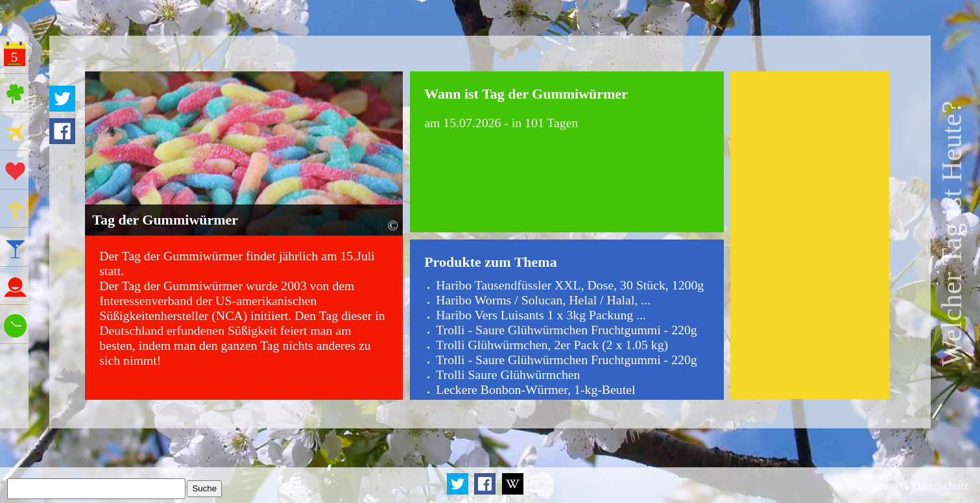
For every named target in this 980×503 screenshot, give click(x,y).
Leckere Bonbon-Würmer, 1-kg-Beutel (535, 389)
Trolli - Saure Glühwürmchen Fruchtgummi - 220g (567, 330)
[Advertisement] (810, 235)
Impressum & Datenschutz (908, 485)
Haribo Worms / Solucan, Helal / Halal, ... (543, 300)
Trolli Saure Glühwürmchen (508, 374)
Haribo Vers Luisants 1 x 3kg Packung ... (541, 315)
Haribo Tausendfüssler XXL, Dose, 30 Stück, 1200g (570, 285)
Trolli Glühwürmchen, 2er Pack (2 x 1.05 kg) (552, 345)
